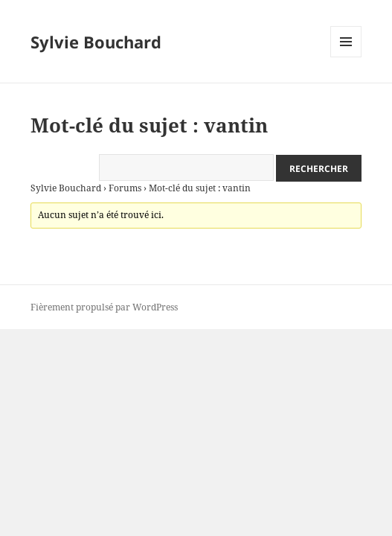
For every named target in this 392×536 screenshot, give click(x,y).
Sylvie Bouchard (96, 42)
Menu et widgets (346, 57)
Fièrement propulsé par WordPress (104, 307)
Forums (125, 188)
